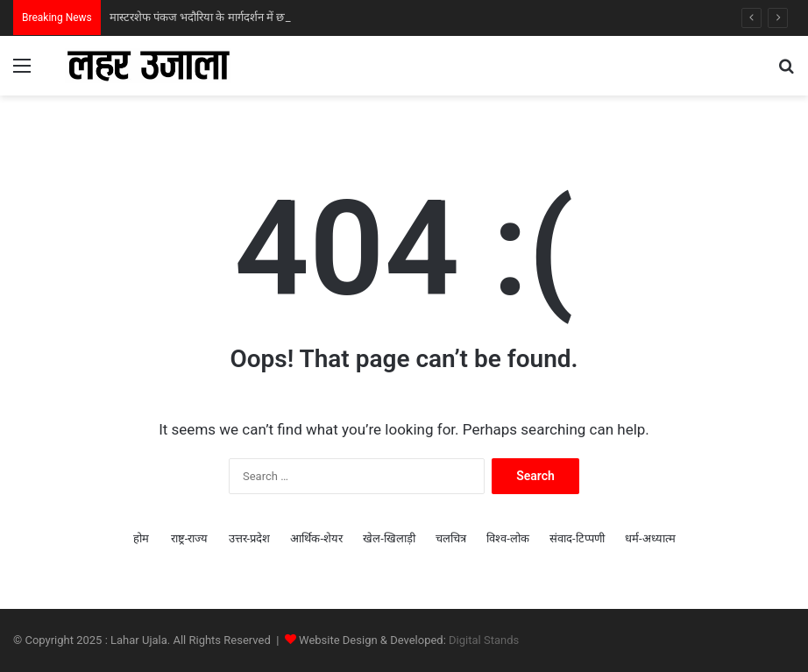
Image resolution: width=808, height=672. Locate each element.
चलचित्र (451, 538)
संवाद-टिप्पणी (577, 538)
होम (141, 538)
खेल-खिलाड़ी (389, 538)
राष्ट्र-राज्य (190, 538)
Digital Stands (484, 640)
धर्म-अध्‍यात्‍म (650, 538)
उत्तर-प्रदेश (250, 538)
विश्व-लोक (508, 538)
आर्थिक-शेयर (316, 538)
